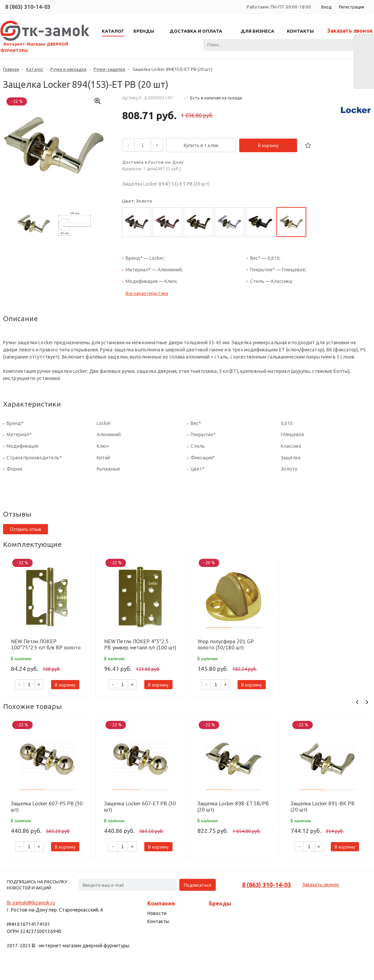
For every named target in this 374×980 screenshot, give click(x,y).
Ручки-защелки (109, 69)
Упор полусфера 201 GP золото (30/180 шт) (225, 644)
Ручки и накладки (68, 69)
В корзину (268, 145)
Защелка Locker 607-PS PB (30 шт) (47, 806)
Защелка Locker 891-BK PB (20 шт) (323, 806)
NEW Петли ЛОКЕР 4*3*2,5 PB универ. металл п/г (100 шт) (140, 644)
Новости (157, 913)
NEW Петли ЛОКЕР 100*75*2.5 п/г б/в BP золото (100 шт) (46, 644)
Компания (161, 903)
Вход (326, 7)
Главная (11, 69)
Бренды (220, 903)
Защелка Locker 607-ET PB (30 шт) (140, 806)
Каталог (35, 69)
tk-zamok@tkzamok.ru (31, 903)
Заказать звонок (350, 31)
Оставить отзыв (26, 529)
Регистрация (352, 7)
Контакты (158, 921)
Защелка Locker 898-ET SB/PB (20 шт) (233, 806)
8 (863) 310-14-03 (28, 7)
